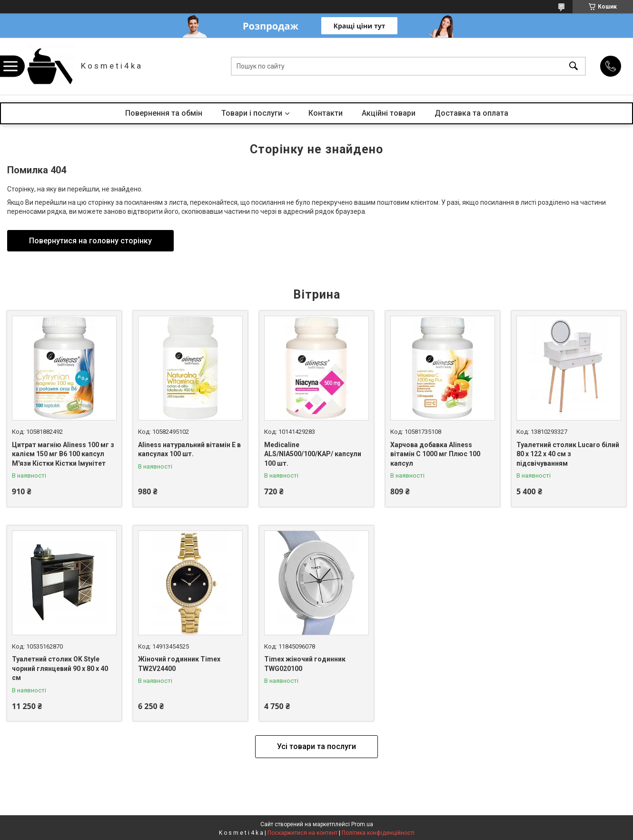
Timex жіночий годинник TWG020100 (305, 664)
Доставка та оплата (471, 113)
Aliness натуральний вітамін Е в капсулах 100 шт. (189, 450)
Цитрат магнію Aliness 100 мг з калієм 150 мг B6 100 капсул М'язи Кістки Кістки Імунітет (63, 454)
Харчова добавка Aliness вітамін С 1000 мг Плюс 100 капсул (435, 454)
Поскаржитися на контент (302, 833)
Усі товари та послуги (316, 746)
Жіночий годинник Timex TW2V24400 (179, 664)
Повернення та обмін (164, 113)
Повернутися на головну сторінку (90, 241)
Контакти (326, 113)
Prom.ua (362, 824)
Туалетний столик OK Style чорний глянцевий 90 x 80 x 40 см (60, 668)
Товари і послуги (252, 113)
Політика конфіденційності (378, 833)
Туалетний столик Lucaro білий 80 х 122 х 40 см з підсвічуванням (568, 454)
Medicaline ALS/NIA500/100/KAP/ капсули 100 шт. (313, 454)
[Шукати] (574, 66)
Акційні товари (389, 113)
